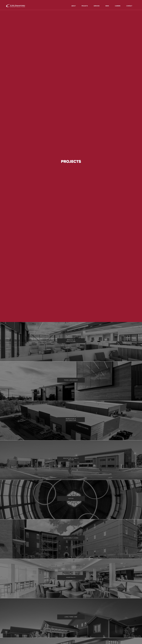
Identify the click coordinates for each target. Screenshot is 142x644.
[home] (18, 6)
